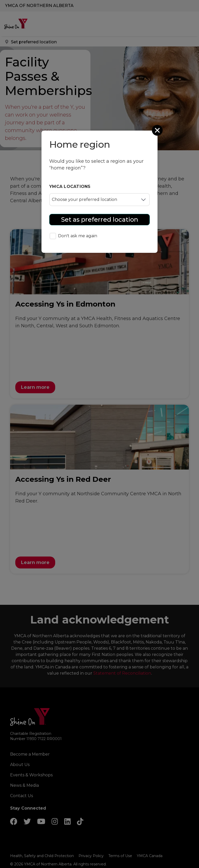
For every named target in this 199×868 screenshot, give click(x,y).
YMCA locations (70, 187)
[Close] (158, 130)
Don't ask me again (73, 236)
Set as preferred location (100, 219)
